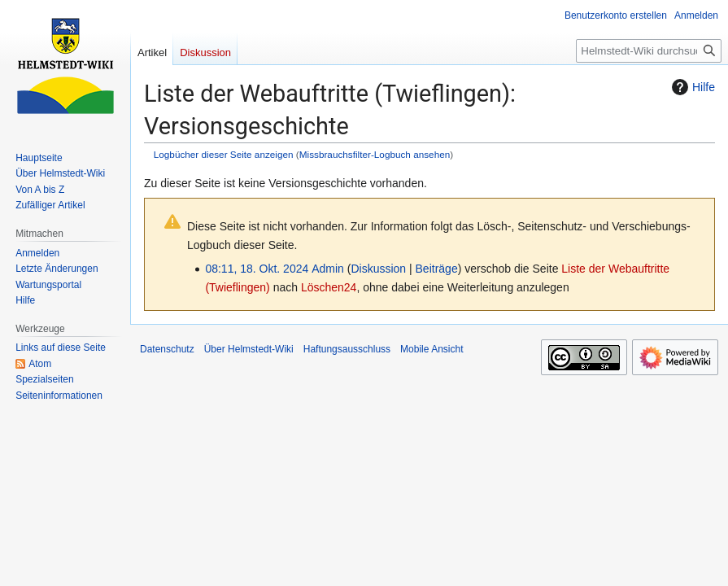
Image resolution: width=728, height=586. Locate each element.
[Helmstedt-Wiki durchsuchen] (649, 51)
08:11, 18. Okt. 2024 (257, 269)
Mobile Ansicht (432, 349)
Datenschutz (167, 349)
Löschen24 (329, 287)
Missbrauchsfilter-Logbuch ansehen (375, 154)
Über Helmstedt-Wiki (249, 349)
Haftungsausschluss (347, 349)
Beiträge (437, 269)
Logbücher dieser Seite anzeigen (224, 154)
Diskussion (378, 269)
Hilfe (691, 87)
